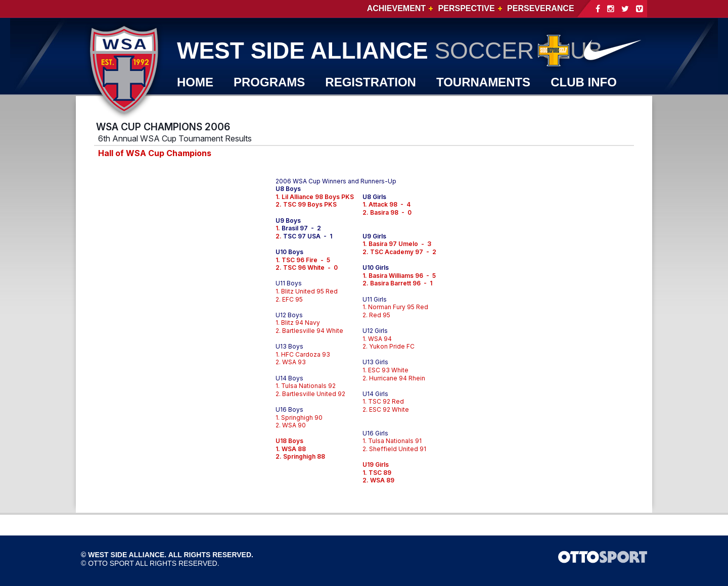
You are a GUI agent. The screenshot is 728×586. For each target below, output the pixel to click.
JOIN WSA (328, 105)
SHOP (261, 105)
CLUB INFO (584, 82)
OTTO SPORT (111, 563)
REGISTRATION (371, 82)
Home (195, 82)
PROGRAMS (269, 82)
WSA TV (200, 105)
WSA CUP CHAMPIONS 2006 (163, 127)
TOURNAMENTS (483, 82)
